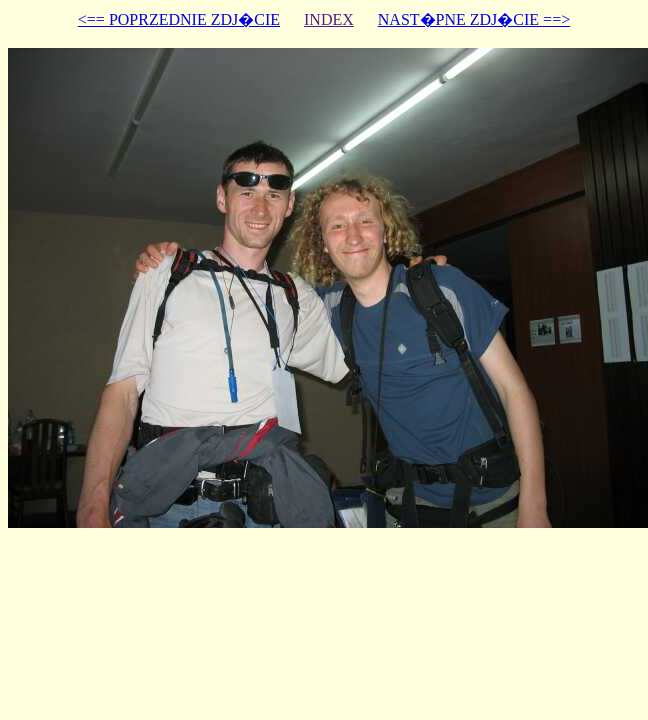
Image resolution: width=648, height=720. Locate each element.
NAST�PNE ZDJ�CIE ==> (474, 19)
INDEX (329, 19)
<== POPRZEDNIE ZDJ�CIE (179, 19)
